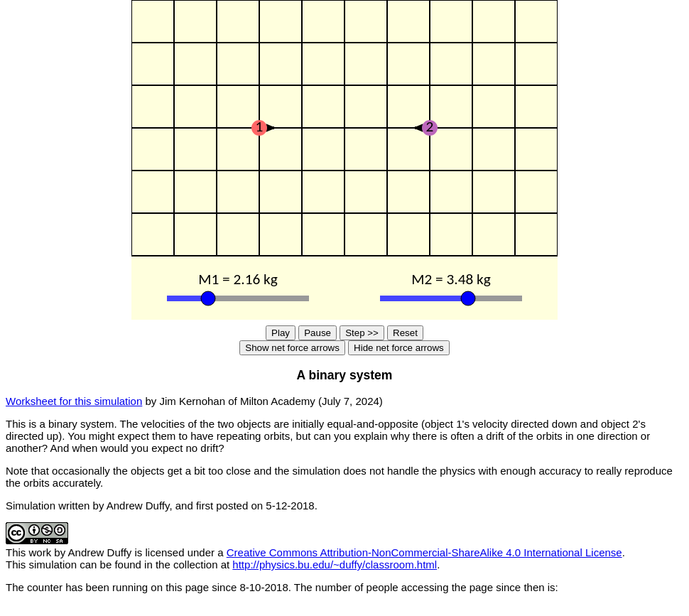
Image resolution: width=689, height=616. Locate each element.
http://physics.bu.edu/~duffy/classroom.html (335, 564)
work (40, 552)
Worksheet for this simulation (74, 401)
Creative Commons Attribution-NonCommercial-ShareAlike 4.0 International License (424, 552)
